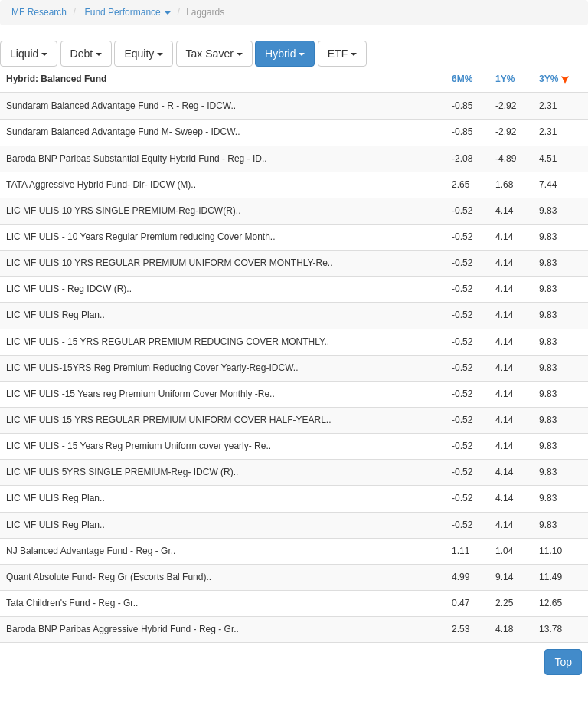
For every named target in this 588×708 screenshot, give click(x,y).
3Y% (554, 79)
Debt (86, 54)
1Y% (505, 79)
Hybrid (285, 54)
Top (563, 662)
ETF (342, 54)
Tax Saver (214, 54)
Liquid (29, 54)
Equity (144, 54)
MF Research (39, 12)
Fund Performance (127, 12)
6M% (462, 79)
